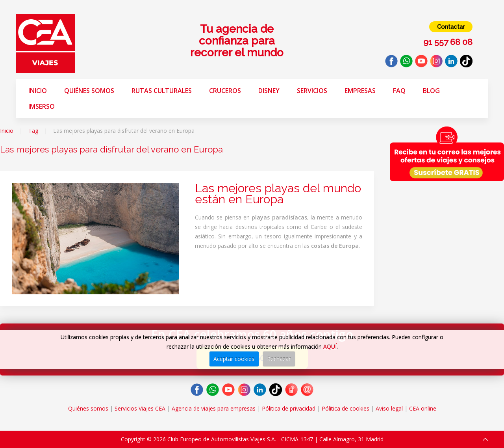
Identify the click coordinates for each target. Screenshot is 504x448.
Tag (33, 131)
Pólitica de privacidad (289, 408)
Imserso (42, 106)
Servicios (312, 91)
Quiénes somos (89, 91)
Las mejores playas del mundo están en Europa (278, 194)
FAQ (399, 91)
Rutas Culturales (162, 91)
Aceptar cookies (234, 359)
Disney (269, 91)
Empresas (360, 91)
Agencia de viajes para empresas (214, 408)
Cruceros (225, 91)
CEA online (423, 408)
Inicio (38, 91)
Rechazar (279, 359)
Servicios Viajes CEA (140, 408)
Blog (431, 91)
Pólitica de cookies (346, 408)
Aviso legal (389, 408)
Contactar (451, 27)
